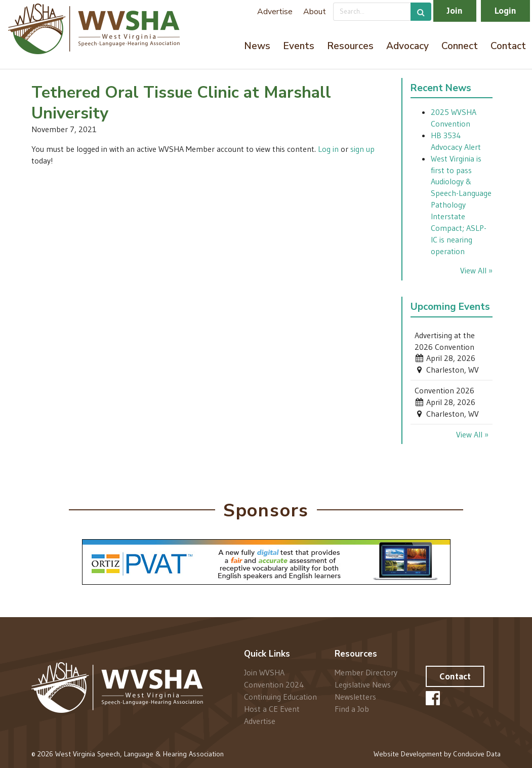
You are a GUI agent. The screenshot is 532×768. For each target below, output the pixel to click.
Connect (460, 46)
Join (455, 11)
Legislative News (363, 684)
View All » (476, 270)
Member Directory (366, 673)
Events (299, 46)
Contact (508, 46)
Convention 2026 (444, 390)
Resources (350, 46)
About (315, 12)
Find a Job (352, 709)
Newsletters (355, 697)
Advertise (275, 12)
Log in (328, 149)
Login (505, 11)
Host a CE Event (272, 709)
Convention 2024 (274, 684)
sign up (362, 149)
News (257, 46)
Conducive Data (477, 754)
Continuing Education (280, 697)
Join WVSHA (264, 673)
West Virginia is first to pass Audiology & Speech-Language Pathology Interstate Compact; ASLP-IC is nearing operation (461, 205)
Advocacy (407, 46)
